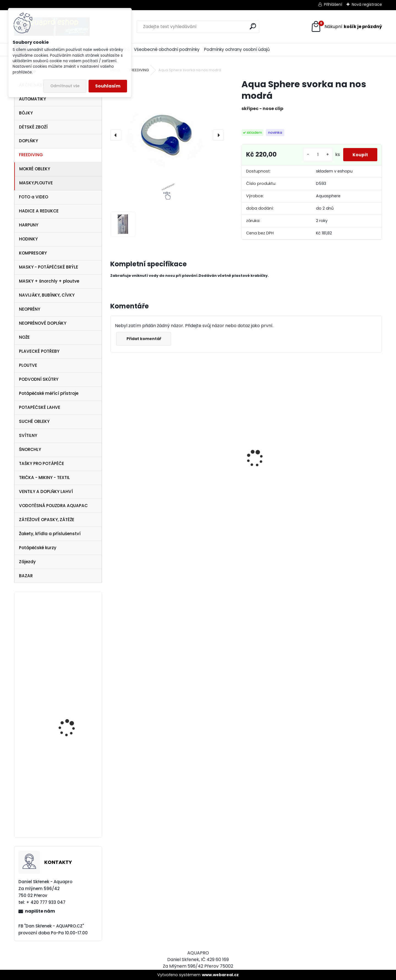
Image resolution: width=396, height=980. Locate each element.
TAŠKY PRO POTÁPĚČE (42, 463)
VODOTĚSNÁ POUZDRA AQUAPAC (53, 506)
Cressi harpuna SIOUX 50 (141, 449)
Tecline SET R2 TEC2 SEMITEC (273, 483)
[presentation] (116, 135)
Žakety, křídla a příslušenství (50, 534)
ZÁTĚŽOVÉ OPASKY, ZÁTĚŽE (47, 520)
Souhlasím (108, 86)
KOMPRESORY (33, 253)
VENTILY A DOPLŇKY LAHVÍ (46, 492)
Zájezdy (27, 562)
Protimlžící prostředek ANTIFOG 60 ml (207, 502)
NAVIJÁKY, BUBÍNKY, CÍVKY (47, 295)
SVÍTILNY (28, 435)
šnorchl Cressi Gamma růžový (346, 506)
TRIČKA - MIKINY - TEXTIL (44, 477)
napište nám (40, 911)
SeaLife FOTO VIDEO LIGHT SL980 (69, 726)
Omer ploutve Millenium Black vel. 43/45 (73, 621)
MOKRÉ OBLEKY (35, 169)
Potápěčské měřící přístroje (49, 393)
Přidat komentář (145, 343)
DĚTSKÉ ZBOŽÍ (33, 127)
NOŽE (24, 337)
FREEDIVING (31, 155)
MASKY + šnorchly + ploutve (49, 281)
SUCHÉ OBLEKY (34, 421)
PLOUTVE (28, 365)
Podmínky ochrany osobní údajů (237, 49)
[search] (253, 26)
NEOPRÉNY (30, 309)
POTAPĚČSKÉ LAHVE (40, 407)
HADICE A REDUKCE (39, 211)
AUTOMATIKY (32, 99)
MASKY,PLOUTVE (36, 183)
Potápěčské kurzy (38, 548)
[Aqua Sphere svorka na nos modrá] (167, 135)
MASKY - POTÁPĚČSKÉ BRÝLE (49, 267)
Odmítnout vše (65, 86)
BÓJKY (26, 113)
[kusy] (316, 157)
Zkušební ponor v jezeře (73, 789)
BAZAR (26, 576)
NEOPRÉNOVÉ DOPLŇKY (43, 323)
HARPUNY (29, 225)
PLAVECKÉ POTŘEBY (39, 351)
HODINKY (28, 239)
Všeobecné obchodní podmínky (167, 49)
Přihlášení (333, 4)
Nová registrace (367, 4)
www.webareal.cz (220, 975)
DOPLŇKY (28, 141)
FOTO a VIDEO (34, 197)
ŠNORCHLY (30, 449)
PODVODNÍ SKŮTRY (39, 379)
